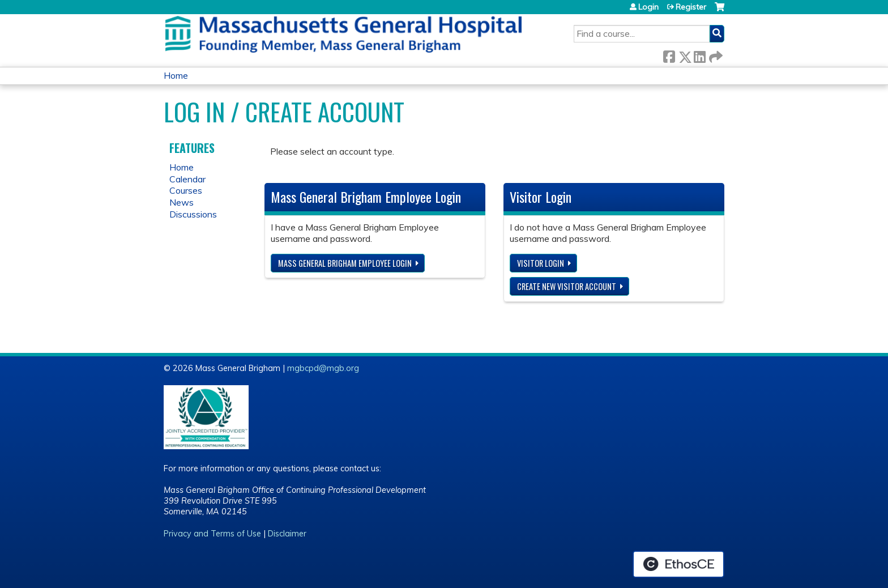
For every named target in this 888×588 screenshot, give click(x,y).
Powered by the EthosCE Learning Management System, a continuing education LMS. (678, 564)
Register (691, 7)
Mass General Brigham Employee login (345, 263)
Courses (186, 190)
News (182, 202)
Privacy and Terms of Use (212, 534)
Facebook (669, 55)
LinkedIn (699, 55)
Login (648, 7)
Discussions (193, 214)
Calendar (187, 179)
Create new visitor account (567, 286)
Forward (715, 55)
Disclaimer (287, 534)
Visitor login (541, 263)
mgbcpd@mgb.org (323, 368)
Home (176, 75)
